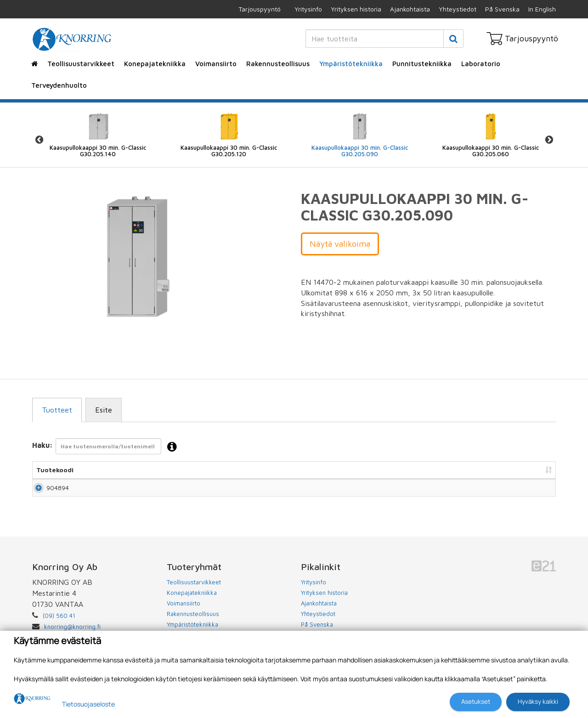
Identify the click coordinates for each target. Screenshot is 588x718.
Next (549, 140)
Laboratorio (481, 64)
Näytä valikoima (340, 244)
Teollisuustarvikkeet (81, 64)
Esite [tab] (104, 410)
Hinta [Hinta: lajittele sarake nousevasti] (429, 470)
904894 (48, 492)
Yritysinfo (308, 9)
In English (542, 9)
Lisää (538, 492)
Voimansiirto (216, 64)
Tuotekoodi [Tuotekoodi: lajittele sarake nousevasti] (55, 470)
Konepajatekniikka (155, 64)
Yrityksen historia (356, 9)
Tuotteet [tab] (57, 410)
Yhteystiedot (458, 9)
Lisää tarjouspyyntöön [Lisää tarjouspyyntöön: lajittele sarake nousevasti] (506, 470)
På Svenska (502, 9)
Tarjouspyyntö (260, 9)
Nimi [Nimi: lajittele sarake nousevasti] (131, 470)
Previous (39, 140)
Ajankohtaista (410, 9)
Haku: (107, 447)
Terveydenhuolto (59, 85)
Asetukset (476, 701)
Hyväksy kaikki (538, 701)
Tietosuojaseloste (88, 704)
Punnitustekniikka (422, 64)
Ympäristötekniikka (351, 64)
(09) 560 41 (59, 624)
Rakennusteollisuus (278, 64)
